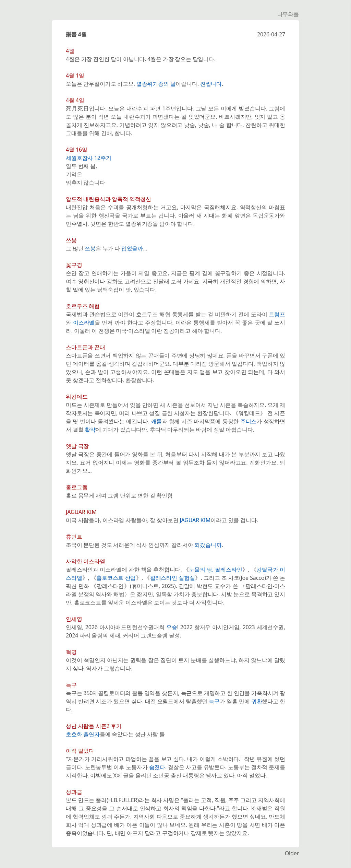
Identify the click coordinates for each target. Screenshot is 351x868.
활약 (90, 430)
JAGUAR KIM (195, 520)
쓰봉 (90, 248)
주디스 (249, 421)
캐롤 (157, 421)
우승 (172, 627)
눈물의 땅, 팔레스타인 (215, 570)
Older (292, 853)
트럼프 (277, 314)
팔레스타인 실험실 (173, 578)
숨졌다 (157, 767)
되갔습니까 (208, 545)
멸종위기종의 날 (156, 84)
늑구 (214, 701)
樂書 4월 (76, 34)
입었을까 (132, 248)
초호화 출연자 (83, 734)
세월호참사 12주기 (89, 158)
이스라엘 (84, 322)
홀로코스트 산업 (116, 578)
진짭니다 (211, 84)
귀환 (257, 701)
